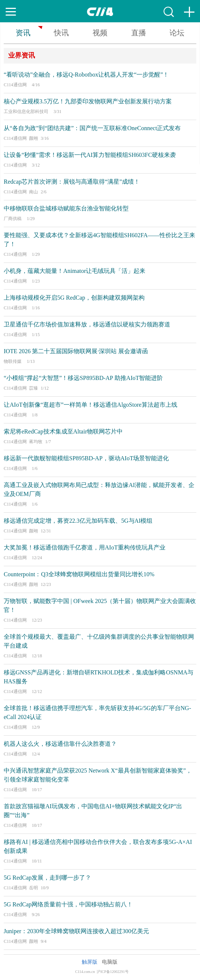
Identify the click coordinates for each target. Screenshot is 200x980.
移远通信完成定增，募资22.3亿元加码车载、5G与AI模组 (78, 521)
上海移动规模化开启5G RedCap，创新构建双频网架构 (74, 298)
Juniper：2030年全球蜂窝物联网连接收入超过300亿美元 (76, 931)
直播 (139, 33)
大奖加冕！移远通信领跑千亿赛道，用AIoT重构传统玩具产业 (85, 547)
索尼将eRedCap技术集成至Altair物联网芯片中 (63, 431)
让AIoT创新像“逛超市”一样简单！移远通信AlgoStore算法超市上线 (91, 405)
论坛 (177, 33)
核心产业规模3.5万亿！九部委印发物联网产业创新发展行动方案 (88, 101)
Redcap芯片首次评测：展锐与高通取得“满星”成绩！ (72, 182)
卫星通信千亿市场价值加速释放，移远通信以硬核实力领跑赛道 (87, 324)
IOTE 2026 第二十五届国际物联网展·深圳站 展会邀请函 (76, 351)
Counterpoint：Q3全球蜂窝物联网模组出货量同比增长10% (79, 574)
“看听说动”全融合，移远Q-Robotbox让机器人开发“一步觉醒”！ (86, 75)
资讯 (23, 33)
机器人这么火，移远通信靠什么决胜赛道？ (60, 744)
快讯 (61, 33)
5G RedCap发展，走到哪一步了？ (47, 878)
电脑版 (110, 962)
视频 (100, 33)
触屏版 (90, 962)
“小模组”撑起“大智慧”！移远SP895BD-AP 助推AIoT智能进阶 (83, 378)
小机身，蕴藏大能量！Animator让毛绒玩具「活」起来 (75, 271)
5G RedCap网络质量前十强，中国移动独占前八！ (68, 904)
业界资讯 (22, 55)
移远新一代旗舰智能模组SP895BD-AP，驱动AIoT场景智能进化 (86, 458)
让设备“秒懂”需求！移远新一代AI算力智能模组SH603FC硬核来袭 (90, 155)
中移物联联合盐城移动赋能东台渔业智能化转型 (66, 208)
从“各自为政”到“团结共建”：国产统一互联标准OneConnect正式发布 (92, 128)
